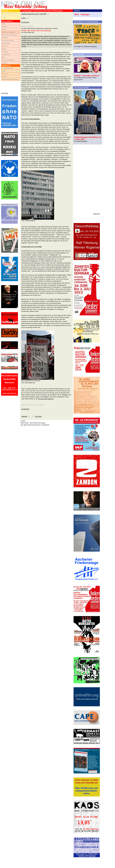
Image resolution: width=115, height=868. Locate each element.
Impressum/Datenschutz (10, 79)
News (4, 24)
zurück (23, 18)
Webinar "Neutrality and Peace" (87, 76)
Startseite (24, 416)
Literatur (5, 63)
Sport (4, 57)
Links (4, 71)
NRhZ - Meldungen (82, 14)
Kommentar (6, 43)
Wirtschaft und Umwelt (9, 35)
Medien (4, 49)
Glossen (5, 46)
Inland (4, 29)
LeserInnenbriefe (8, 68)
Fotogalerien (6, 55)
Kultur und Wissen (8, 60)
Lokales (4, 27)
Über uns (5, 74)
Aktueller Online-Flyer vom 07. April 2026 (34, 14)
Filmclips (5, 52)
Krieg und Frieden (8, 41)
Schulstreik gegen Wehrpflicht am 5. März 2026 (88, 138)
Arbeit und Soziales (8, 32)
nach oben (38, 416)
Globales (5, 38)
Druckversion (25, 22)
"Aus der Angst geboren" (46, 399)
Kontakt (4, 77)
